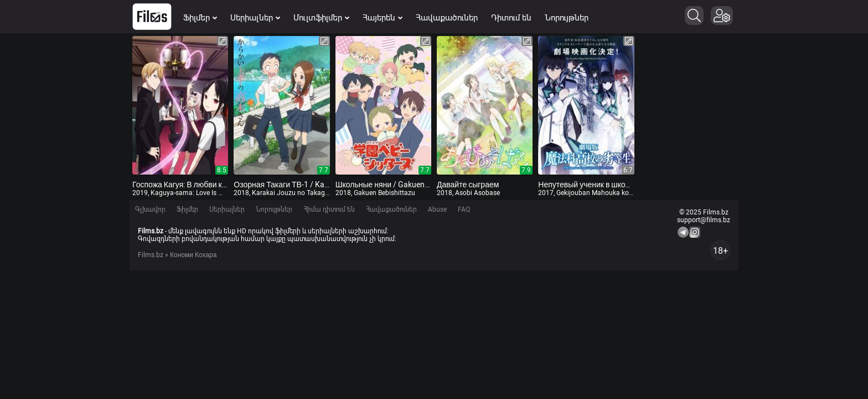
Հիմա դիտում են (329, 209)
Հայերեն (383, 18)
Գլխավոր (150, 209)
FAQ (464, 209)
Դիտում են (511, 18)
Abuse (437, 209)
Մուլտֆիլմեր (321, 18)
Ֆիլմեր (200, 18)
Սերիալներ (255, 18)
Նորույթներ (567, 18)
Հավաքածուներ (447, 18)
